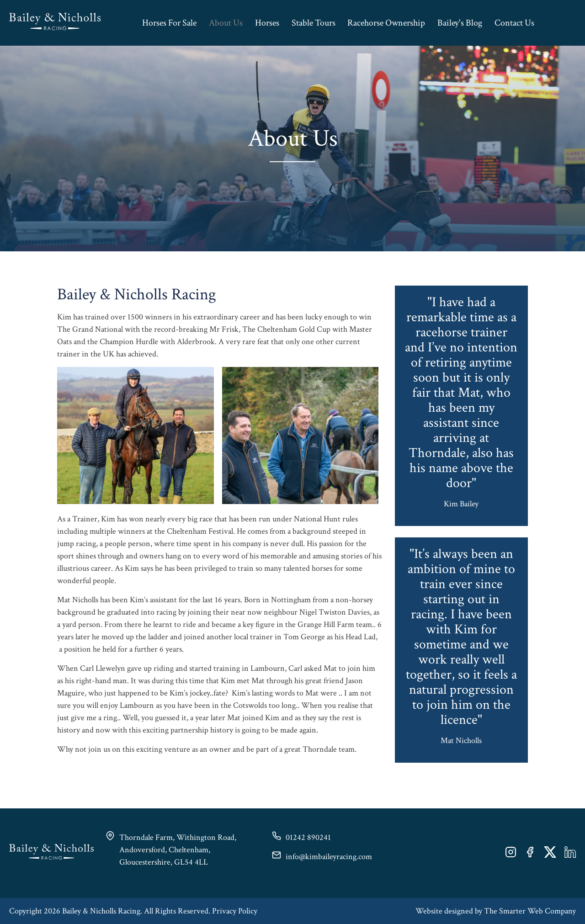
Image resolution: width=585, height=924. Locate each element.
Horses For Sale (169, 23)
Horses (267, 23)
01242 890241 (308, 837)
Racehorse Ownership (386, 23)
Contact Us (514, 23)
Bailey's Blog (460, 23)
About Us (226, 23)
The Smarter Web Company (530, 911)
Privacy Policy (235, 911)
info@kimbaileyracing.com (329, 857)
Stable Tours (314, 23)
